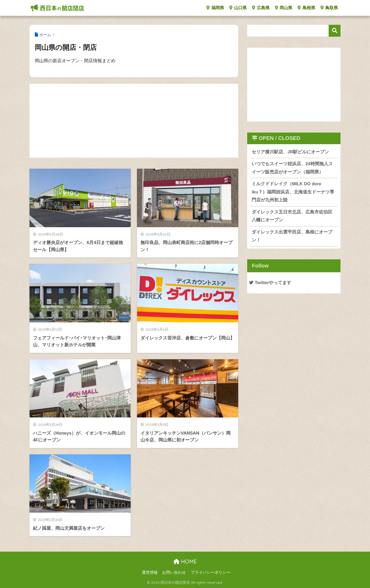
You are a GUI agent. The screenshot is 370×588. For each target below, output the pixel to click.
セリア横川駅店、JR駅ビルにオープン (290, 152)
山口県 (238, 8)
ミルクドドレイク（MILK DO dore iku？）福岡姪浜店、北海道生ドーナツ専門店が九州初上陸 (293, 192)
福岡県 (215, 8)
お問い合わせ (174, 572)
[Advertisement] (134, 121)
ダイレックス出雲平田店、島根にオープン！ (292, 236)
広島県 (261, 8)
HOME (185, 562)
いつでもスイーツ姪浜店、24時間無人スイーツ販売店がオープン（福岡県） (292, 168)
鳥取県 (329, 8)
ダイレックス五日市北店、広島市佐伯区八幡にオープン (292, 216)
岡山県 (284, 8)
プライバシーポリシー (211, 572)
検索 (335, 31)
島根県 (306, 8)
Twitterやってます (270, 283)
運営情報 (150, 572)
